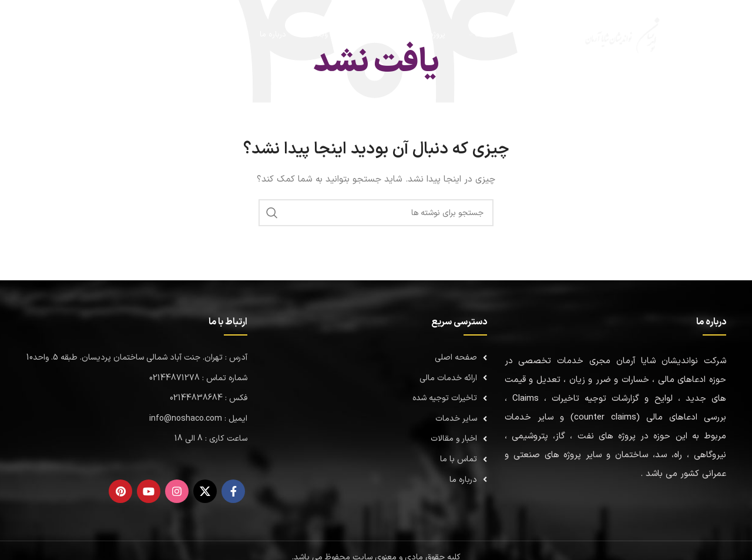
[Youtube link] (149, 491)
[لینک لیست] (376, 358)
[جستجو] (146, 35)
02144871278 (86, 35)
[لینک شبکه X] (205, 491)
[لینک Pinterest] (120, 491)
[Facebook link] (233, 491)
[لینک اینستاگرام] (177, 491)
